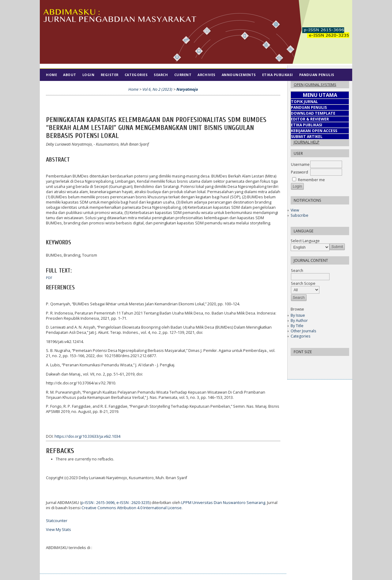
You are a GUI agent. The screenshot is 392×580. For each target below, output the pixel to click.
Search (161, 75)
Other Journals (303, 331)
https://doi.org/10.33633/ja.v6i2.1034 (87, 436)
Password (300, 172)
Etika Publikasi (278, 75)
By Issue (298, 315)
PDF (49, 278)
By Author (299, 321)
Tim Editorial (60, 87)
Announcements (239, 75)
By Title (297, 326)
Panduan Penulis (317, 75)
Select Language (305, 241)
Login (89, 75)
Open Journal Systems (315, 84)
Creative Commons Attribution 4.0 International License (132, 508)
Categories (300, 336)
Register (110, 75)
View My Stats (58, 530)
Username (300, 164)
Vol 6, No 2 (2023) (157, 89)
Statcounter (57, 521)
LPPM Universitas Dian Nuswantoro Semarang (223, 503)
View (295, 210)
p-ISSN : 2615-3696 (98, 503)
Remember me (311, 180)
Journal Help (307, 142)
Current (183, 75)
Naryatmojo (187, 89)
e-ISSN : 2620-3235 (133, 503)
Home (51, 75)
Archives (206, 75)
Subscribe (300, 215)
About (70, 75)
